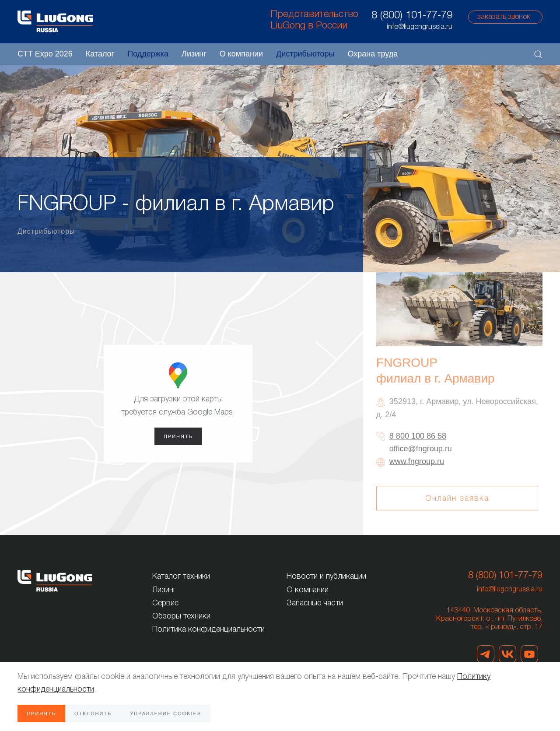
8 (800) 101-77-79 (412, 16)
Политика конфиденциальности (208, 629)
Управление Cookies (166, 713)
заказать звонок (504, 17)
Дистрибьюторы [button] (305, 54)
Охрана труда (373, 54)
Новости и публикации (326, 576)
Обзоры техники (181, 616)
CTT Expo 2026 (45, 54)
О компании (308, 590)
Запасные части (315, 603)
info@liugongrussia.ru (510, 590)
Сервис (166, 603)
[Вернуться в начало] (55, 21)
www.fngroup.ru (417, 461)
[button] (538, 54)
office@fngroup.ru (421, 449)
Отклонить (93, 713)
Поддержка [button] (148, 54)
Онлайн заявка (457, 499)
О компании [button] (241, 54)
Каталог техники (181, 576)
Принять (178, 436)
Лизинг (194, 54)
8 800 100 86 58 (418, 436)
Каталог (100, 54)
